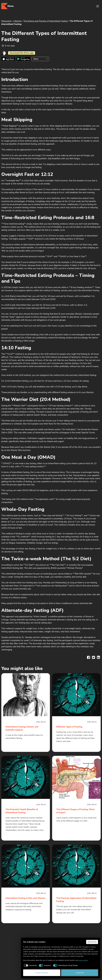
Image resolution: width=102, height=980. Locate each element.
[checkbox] (30, 965)
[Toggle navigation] (98, 6)
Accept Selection (42, 973)
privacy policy (83, 960)
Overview (92, 942)
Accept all (80, 973)
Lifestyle (17, 21)
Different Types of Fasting (69, 727)
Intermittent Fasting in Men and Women (25, 898)
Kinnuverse (6, 21)
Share (36, 59)
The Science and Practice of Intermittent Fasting (45, 21)
